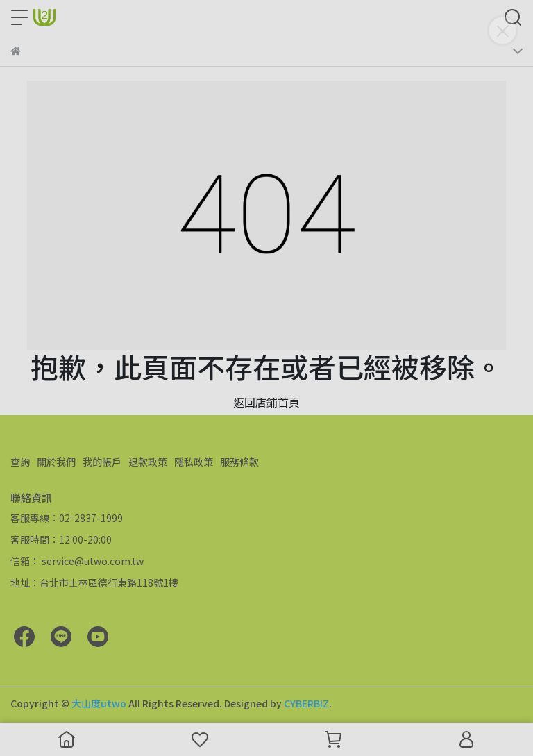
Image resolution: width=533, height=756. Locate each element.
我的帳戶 (102, 462)
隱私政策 (194, 462)
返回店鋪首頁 (266, 402)
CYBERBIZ (306, 703)
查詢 (20, 462)
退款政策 (148, 462)
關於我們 (56, 462)
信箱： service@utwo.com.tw (77, 561)
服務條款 (239, 462)
